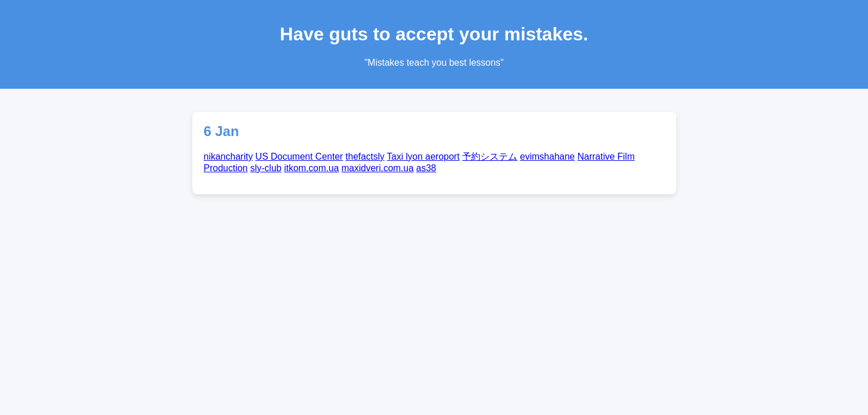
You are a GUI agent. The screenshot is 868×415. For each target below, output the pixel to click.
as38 (427, 168)
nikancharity (228, 156)
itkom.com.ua (311, 168)
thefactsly (365, 156)
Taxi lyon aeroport (423, 156)
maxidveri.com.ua (378, 168)
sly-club (266, 168)
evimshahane (547, 156)
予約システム (490, 156)
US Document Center (299, 156)
